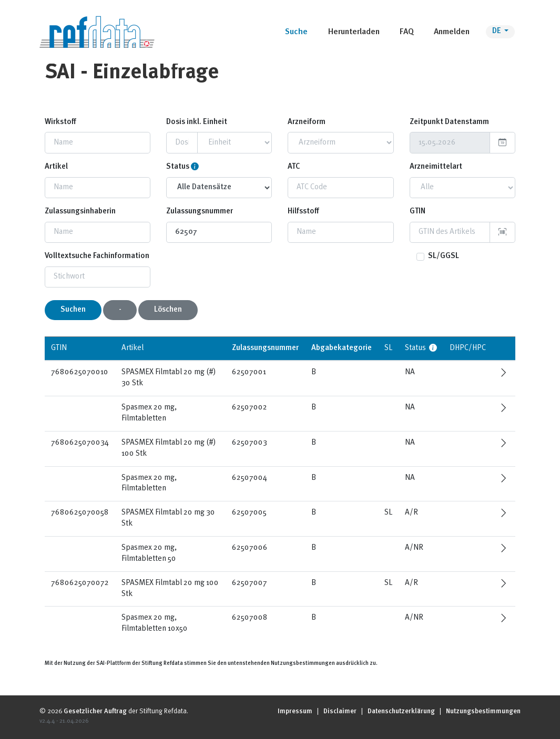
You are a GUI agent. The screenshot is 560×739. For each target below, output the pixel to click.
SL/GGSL (444, 256)
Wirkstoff (60, 122)
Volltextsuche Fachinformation (97, 256)
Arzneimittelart (436, 167)
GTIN (418, 212)
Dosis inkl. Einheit (197, 122)
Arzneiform (307, 122)
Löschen (168, 310)
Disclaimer (340, 711)
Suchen (73, 310)
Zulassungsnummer (200, 212)
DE (497, 31)
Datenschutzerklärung (401, 711)
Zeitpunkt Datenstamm (449, 122)
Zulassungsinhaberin (80, 212)
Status (178, 167)
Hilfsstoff (303, 212)
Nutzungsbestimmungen (483, 711)
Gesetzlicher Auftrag (95, 711)
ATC (294, 167)
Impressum (295, 711)
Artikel (56, 167)
